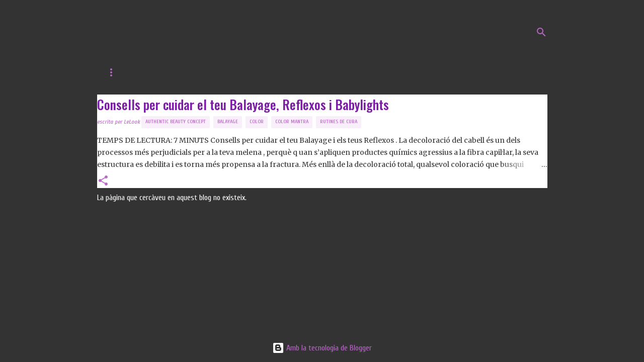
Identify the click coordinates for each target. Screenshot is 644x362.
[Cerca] (541, 32)
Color (257, 122)
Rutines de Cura (339, 122)
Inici (113, 72)
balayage (228, 122)
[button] (103, 181)
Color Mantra (292, 122)
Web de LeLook (170, 72)
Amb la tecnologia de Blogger (322, 348)
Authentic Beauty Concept (176, 122)
